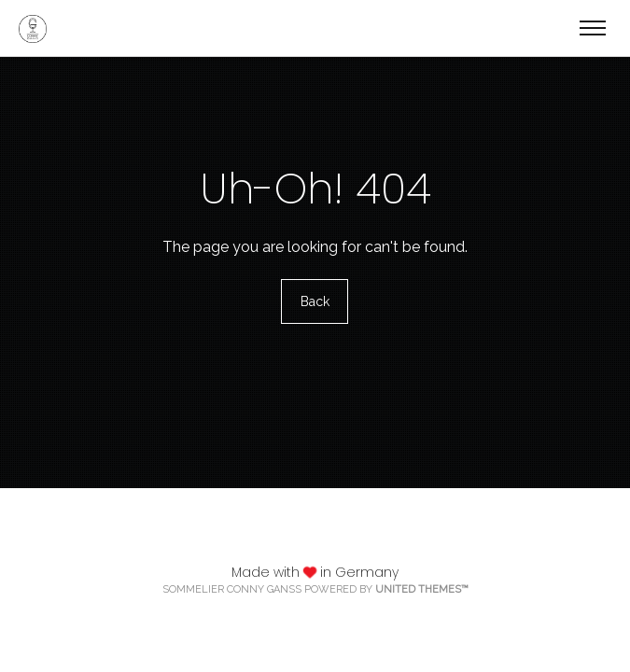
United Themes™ (422, 589)
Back (315, 301)
